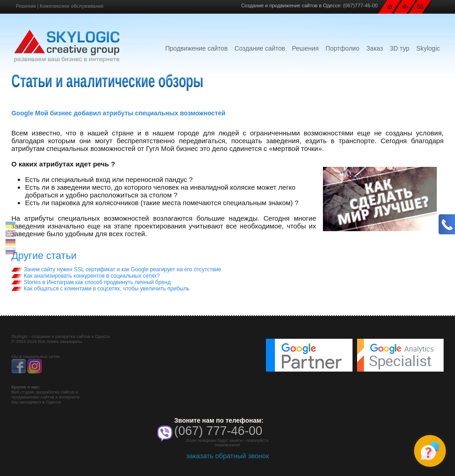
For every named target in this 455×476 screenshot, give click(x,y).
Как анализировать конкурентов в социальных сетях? (86, 276)
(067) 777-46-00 (218, 431)
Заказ (375, 48)
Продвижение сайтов (197, 48)
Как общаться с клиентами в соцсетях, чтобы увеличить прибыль (100, 289)
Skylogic (428, 48)
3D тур (400, 48)
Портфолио (343, 48)
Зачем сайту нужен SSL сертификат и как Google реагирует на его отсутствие (116, 269)
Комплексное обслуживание (72, 6)
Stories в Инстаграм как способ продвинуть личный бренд (91, 282)
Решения (26, 6)
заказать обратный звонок (227, 456)
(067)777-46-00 (360, 5)
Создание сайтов (260, 48)
